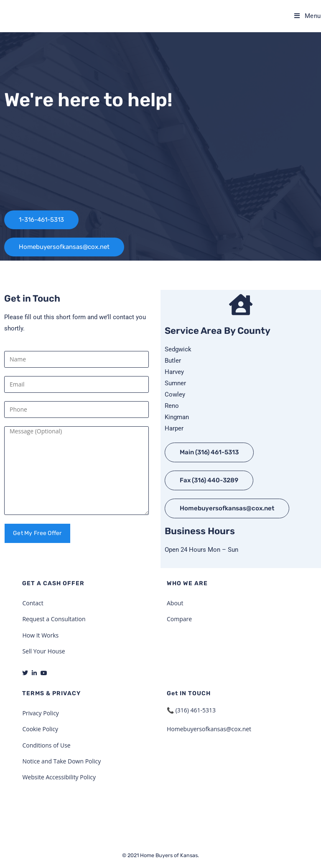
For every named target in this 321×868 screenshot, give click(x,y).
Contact (33, 603)
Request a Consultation (54, 619)
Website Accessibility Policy (59, 777)
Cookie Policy (40, 729)
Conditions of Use (46, 745)
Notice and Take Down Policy (61, 761)
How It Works (40, 635)
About (175, 603)
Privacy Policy (40, 713)
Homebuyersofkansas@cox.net (209, 729)
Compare (179, 619)
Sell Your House (43, 651)
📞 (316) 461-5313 (191, 710)
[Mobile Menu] (308, 16)
